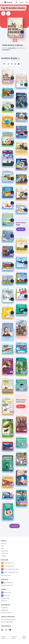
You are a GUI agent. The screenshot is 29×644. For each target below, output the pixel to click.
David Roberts (6, 50)
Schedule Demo (6, 598)
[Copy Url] (8, 64)
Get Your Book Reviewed (8, 619)
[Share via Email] (19, 64)
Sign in (22, 2)
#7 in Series (24, 501)
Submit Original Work (7, 622)
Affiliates (4, 556)
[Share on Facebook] (12, 64)
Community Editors (6, 613)
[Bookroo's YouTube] (10, 630)
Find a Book (4, 608)
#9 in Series (24, 372)
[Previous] (3, 13)
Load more (14, 526)
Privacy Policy (24, 638)
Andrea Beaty (12, 48)
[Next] (8, 13)
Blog (2, 546)
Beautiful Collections (7, 585)
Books (15, 58)
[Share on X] (15, 64)
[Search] (27, 2)
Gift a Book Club (6, 575)
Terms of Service (14, 638)
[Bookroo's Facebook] (6, 630)
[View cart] (16, 2)
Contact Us (4, 553)
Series (22, 35)
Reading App (5, 610)
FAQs (3, 548)
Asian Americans (7, 338)
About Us (4, 544)
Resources (4, 601)
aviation (8, 339)
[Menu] (2, 2)
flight (21, 251)
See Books (21, 229)
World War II (24, 337)
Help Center (5, 551)
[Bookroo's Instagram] (2, 630)
